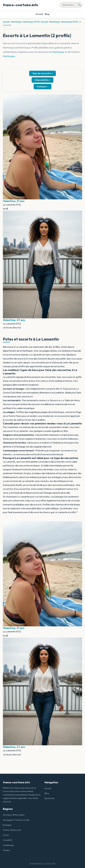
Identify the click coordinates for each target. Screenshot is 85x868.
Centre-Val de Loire (12, 830)
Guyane (6, 850)
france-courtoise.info (20, 5)
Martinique (16, 22)
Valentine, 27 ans (14, 320)
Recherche (49, 798)
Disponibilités (42, 80)
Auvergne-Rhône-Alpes (14, 815)
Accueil (39, 14)
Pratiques (42, 87)
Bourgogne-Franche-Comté (16, 820)
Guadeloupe (8, 845)
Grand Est (8, 840)
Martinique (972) (31, 22)
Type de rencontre (42, 73)
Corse (6, 835)
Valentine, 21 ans (14, 201)
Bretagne (7, 825)
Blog (47, 14)
